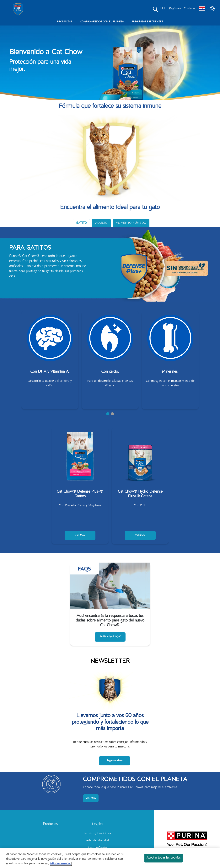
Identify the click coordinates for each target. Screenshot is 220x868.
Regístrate (175, 9)
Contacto (189, 9)
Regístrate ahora (115, 761)
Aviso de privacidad (97, 841)
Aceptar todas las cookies (164, 858)
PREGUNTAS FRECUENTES (147, 22)
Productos (50, 824)
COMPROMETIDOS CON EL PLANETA (102, 22)
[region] (110, 858)
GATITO (81, 223)
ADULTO (101, 223)
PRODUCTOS (65, 22)
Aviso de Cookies (97, 848)
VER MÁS (80, 535)
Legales (97, 824)
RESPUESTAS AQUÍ (110, 637)
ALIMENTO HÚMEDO (131, 223)
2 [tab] (112, 414)
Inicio (163, 9)
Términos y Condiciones (97, 833)
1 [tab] (108, 414)
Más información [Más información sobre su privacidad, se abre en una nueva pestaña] (61, 864)
